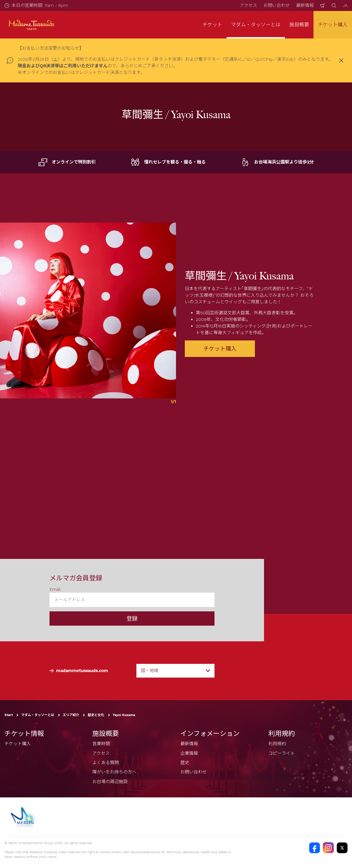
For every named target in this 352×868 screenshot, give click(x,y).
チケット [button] (212, 25)
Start (9, 715)
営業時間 (101, 744)
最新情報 (305, 5)
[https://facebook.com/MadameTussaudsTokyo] (315, 848)
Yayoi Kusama (124, 715)
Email (55, 589)
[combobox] (175, 671)
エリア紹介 (71, 715)
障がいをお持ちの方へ (114, 772)
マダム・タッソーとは (38, 715)
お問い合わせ (277, 5)
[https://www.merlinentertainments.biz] (24, 817)
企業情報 (189, 753)
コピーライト (282, 753)
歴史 (185, 763)
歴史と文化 (96, 715)
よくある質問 (106, 763)
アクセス (248, 5)
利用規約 (277, 744)
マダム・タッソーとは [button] (256, 25)
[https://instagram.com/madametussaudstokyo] (328, 848)
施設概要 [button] (299, 25)
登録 (132, 619)
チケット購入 (333, 25)
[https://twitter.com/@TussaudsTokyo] (342, 848)
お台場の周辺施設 (110, 782)
